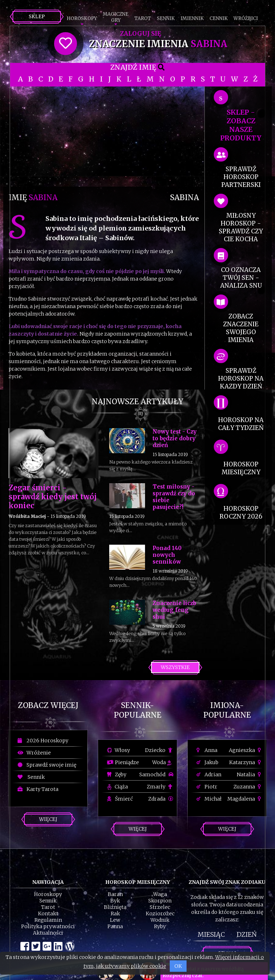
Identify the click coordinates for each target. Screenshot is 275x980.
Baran (115, 894)
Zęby (117, 774)
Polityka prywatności (48, 926)
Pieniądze (123, 762)
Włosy (119, 750)
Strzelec (160, 907)
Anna (207, 750)
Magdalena (245, 799)
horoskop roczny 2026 (241, 513)
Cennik (219, 18)
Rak (115, 914)
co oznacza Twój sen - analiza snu (241, 278)
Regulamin (48, 920)
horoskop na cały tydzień (241, 424)
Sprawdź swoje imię (47, 765)
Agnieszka (246, 750)
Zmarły (160, 787)
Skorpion (160, 901)
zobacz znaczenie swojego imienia (241, 328)
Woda (162, 762)
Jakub (208, 762)
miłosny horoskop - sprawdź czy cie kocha (241, 227)
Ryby (160, 926)
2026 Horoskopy (43, 741)
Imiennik (192, 18)
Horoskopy (82, 18)
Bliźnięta (115, 907)
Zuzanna (248, 787)
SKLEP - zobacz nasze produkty (241, 125)
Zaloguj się (141, 34)
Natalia (250, 774)
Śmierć (120, 799)
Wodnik (160, 920)
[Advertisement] (104, 137)
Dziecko (159, 750)
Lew (115, 920)
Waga (160, 894)
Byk (115, 901)
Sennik (166, 18)
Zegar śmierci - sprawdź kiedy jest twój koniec (53, 497)
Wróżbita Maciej (27, 516)
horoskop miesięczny (241, 468)
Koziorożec (160, 914)
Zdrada (161, 799)
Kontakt (48, 914)
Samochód (156, 774)
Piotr (207, 787)
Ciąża (117, 787)
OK (178, 966)
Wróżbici (246, 18)
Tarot (143, 18)
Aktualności (48, 933)
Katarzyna (246, 762)
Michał (209, 799)
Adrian (209, 774)
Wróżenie (34, 753)
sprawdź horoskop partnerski (241, 177)
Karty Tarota (38, 789)
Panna (115, 926)
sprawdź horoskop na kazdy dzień (241, 378)
